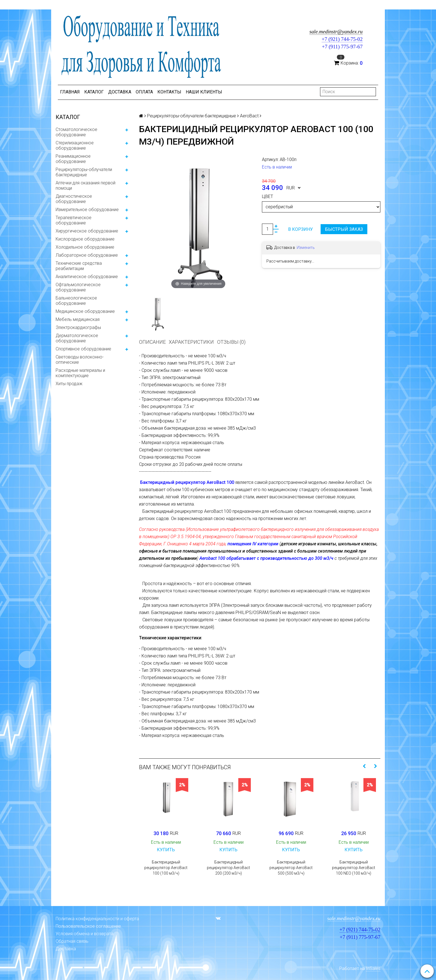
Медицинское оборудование (85, 311)
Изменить (306, 248)
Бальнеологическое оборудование (76, 301)
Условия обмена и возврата (85, 934)
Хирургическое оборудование (87, 231)
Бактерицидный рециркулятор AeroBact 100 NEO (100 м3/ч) (354, 868)
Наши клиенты (204, 92)
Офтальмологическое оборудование (78, 287)
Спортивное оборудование (83, 349)
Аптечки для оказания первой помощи (86, 185)
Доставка (120, 92)
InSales (373, 968)
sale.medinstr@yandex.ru (336, 32)
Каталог (94, 92)
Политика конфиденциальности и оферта (97, 919)
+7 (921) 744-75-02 (342, 39)
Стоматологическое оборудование (76, 132)
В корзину (300, 229)
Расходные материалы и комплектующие (80, 373)
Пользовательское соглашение (88, 926)
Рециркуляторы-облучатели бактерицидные (84, 172)
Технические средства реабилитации (79, 266)
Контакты (169, 92)
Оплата (144, 92)
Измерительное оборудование (87, 210)
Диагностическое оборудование (74, 199)
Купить (166, 850)
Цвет (267, 196)
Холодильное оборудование (85, 247)
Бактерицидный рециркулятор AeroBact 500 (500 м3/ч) (291, 868)
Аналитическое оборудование (87, 277)
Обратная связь (72, 941)
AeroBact (249, 116)
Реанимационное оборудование (73, 159)
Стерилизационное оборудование (75, 145)
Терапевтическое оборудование (74, 220)
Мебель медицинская (78, 319)
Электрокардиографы (78, 327)
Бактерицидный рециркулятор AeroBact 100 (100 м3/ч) (166, 868)
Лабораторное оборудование (87, 255)
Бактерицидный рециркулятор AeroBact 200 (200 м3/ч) (228, 868)
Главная (70, 92)
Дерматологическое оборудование (77, 338)
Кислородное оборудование (85, 239)
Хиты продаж (69, 384)
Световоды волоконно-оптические (80, 360)
